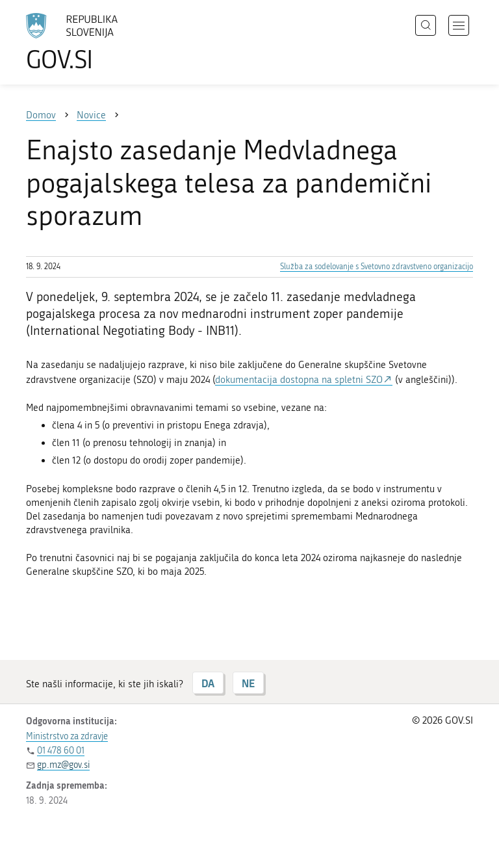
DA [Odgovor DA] (208, 683)
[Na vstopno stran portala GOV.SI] (91, 42)
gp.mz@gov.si (63, 765)
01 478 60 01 (61, 751)
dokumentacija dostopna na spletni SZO (299, 380)
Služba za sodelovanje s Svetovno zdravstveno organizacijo (377, 267)
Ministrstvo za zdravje (67, 736)
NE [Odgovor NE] (248, 683)
